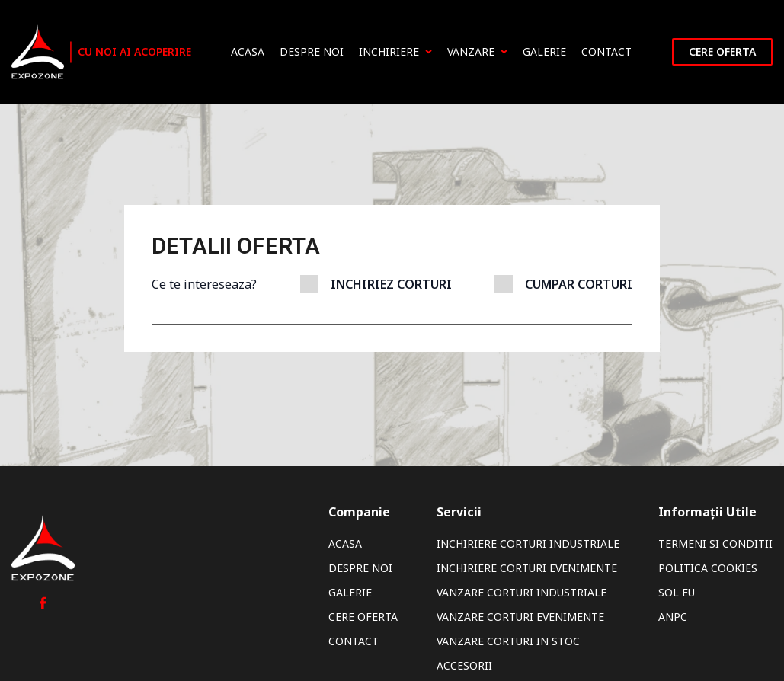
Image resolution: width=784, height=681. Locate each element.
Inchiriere (395, 51)
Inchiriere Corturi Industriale (528, 544)
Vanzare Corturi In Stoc (508, 641)
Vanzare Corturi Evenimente (520, 617)
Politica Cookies (708, 568)
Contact (606, 51)
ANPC (673, 617)
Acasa (248, 51)
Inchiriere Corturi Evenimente (527, 568)
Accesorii (464, 665)
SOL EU (677, 592)
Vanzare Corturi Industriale (522, 592)
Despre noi (312, 51)
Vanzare (477, 51)
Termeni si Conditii (715, 544)
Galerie (544, 51)
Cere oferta (722, 51)
